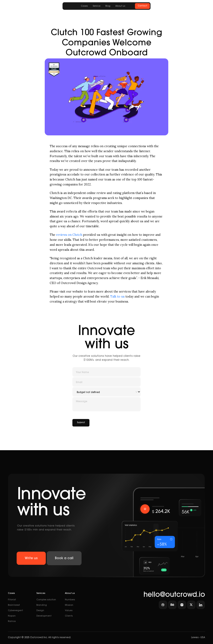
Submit (81, 423)
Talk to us (117, 297)
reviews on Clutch (69, 235)
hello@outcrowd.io (174, 595)
